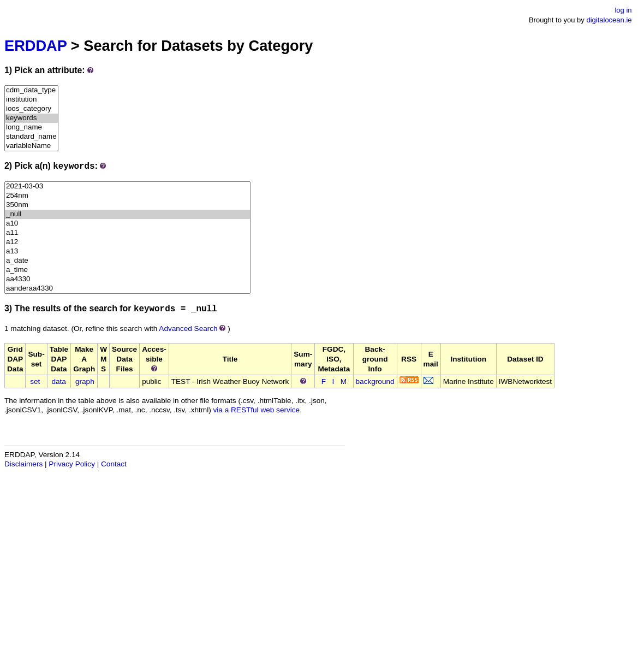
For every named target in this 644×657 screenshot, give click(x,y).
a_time (127, 270)
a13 (127, 251)
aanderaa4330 (127, 289)
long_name (31, 128)
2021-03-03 (127, 187)
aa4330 (127, 279)
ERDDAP (35, 46)
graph (85, 381)
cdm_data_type (31, 90)
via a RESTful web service (257, 410)
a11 (127, 233)
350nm (127, 205)
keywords (31, 118)
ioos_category (31, 109)
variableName (31, 146)
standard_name (31, 137)
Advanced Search (188, 328)
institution (31, 100)
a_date (127, 261)
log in (623, 10)
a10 (127, 224)
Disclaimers (23, 464)
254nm (127, 196)
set (35, 381)
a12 (127, 242)
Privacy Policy (72, 464)
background (375, 381)
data (58, 381)
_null (127, 214)
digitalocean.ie (609, 20)
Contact (114, 464)
